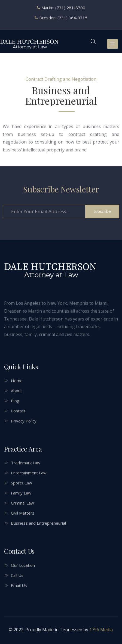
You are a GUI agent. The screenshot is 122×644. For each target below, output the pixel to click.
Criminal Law (22, 503)
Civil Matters (23, 513)
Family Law (21, 493)
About (16, 391)
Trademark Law (26, 463)
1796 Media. (101, 630)
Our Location (23, 565)
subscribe (102, 211)
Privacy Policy (24, 421)
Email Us (19, 585)
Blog (15, 401)
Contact (18, 411)
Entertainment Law (29, 473)
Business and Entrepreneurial (38, 523)
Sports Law (22, 483)
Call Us (17, 575)
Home (17, 381)
